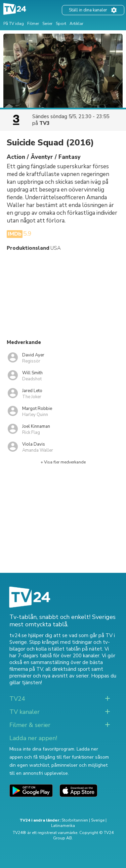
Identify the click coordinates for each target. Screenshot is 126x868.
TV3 (45, 123)
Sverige (98, 820)
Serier (47, 24)
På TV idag (14, 24)
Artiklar (76, 24)
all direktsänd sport (68, 669)
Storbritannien (75, 820)
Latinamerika (63, 826)
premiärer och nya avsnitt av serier (49, 676)
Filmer (33, 24)
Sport (61, 24)
